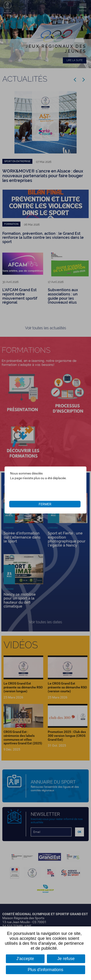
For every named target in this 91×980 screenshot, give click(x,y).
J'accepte (25, 959)
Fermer (45, 504)
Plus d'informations (45, 970)
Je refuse (66, 959)
